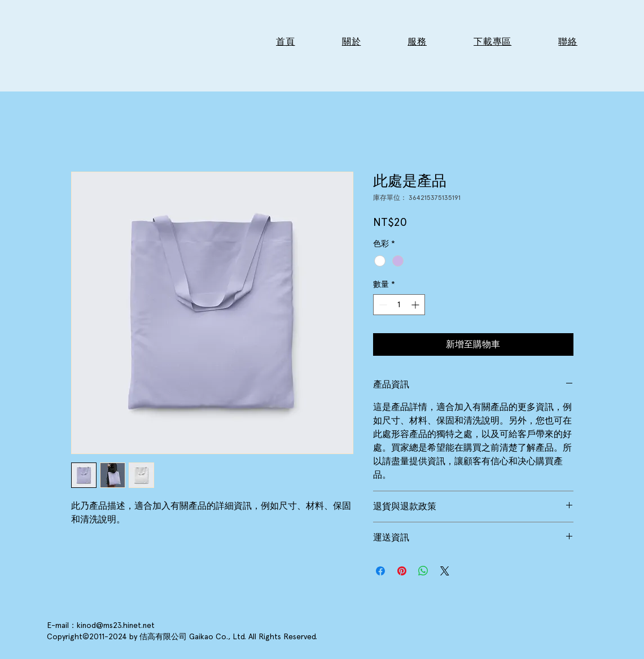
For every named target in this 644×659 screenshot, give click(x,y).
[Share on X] (445, 571)
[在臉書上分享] (380, 571)
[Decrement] (382, 305)
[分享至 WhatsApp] (423, 571)
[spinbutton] (399, 305)
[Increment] (416, 305)
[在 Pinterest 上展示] (402, 571)
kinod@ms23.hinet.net (116, 625)
